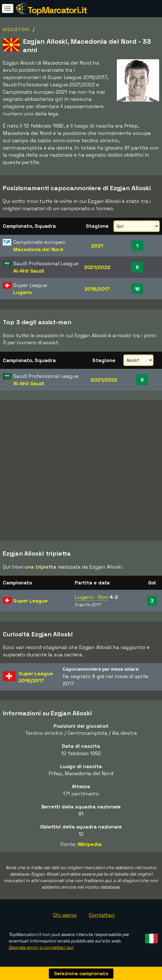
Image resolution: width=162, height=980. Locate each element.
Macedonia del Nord (38, 249)
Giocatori (16, 29)
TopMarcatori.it (57, 10)
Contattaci (102, 915)
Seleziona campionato (81, 973)
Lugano (22, 292)
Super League (30, 601)
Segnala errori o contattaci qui (41, 947)
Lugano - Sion (92, 597)
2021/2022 (97, 267)
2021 (97, 246)
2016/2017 (97, 289)
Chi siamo (65, 915)
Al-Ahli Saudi (29, 271)
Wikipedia (90, 844)
